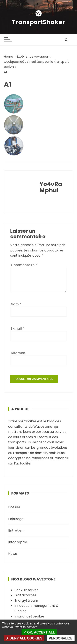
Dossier (14, 507)
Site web (18, 353)
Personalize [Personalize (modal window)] (61, 638)
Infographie (18, 542)
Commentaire (24, 265)
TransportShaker (38, 22)
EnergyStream (26, 601)
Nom (16, 304)
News (13, 554)
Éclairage (16, 519)
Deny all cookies (24, 638)
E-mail (18, 328)
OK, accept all (39, 632)
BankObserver (26, 590)
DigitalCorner (25, 595)
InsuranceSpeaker (29, 616)
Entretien (16, 530)
